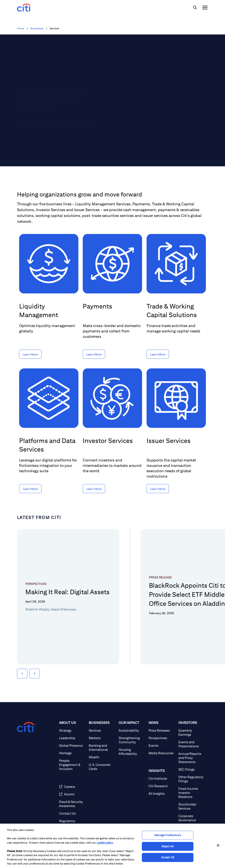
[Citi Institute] (162, 778)
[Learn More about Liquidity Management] (30, 354)
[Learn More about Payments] (94, 354)
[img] (195, 8)
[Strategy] (72, 730)
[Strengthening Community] (132, 740)
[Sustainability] (132, 730)
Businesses (37, 28)
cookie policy (105, 843)
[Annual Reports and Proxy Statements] (192, 758)
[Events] (162, 746)
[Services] (102, 730)
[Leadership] (72, 738)
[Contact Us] (72, 813)
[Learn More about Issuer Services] (158, 489)
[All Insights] (162, 794)
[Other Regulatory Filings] (192, 779)
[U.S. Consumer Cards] (102, 767)
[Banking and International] (102, 748)
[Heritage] (72, 753)
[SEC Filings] (192, 769)
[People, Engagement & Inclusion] (72, 765)
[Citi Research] (162, 786)
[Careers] (72, 787)
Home (21, 28)
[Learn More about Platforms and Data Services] (30, 489)
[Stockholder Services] (192, 806)
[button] (22, 674)
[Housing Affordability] (132, 752)
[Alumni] (72, 794)
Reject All (168, 846)
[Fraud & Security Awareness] (72, 804)
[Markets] (102, 738)
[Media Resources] (162, 753)
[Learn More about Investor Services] (94, 489)
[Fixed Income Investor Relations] (192, 793)
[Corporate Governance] (192, 818)
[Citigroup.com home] (27, 727)
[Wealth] (102, 757)
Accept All (168, 857)
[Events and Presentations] (192, 744)
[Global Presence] (72, 746)
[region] (112, 846)
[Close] (218, 845)
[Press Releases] (162, 730)
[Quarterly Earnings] (192, 732)
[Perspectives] (162, 738)
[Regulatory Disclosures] (72, 823)
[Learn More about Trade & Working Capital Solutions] (158, 354)
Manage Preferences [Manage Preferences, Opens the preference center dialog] (168, 835)
